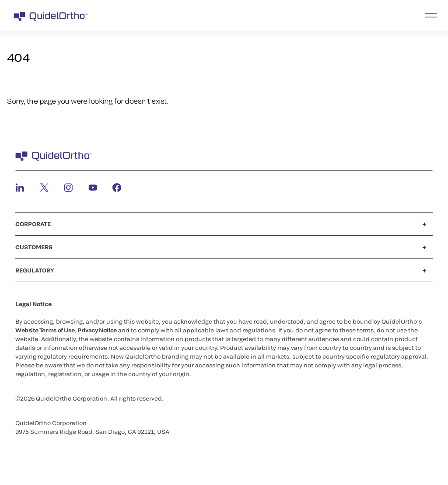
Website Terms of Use (45, 330)
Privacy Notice (97, 330)
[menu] (278, 15)
